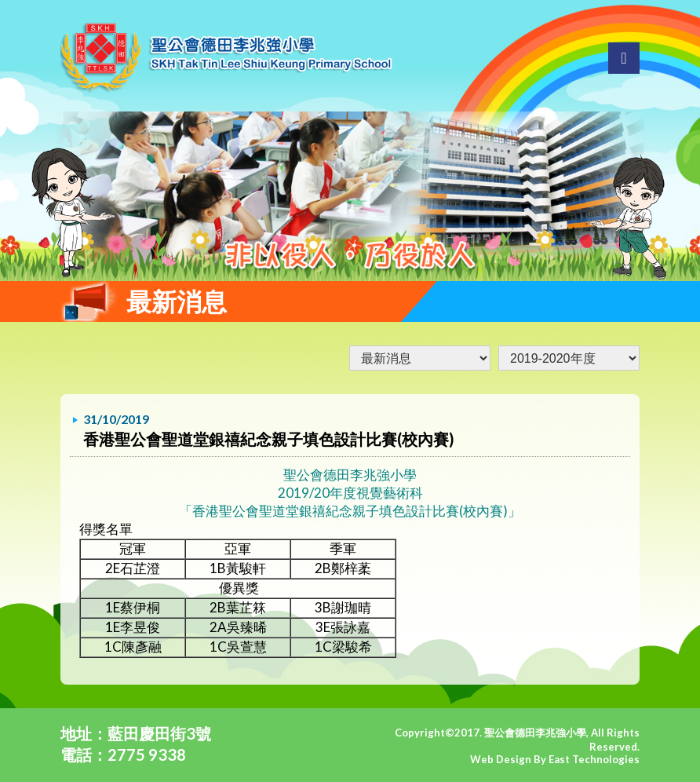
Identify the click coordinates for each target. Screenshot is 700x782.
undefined (569, 358)
